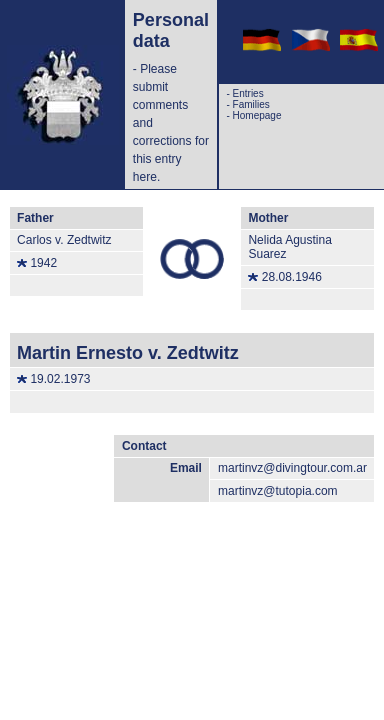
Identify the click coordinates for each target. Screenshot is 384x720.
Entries (248, 93)
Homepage (257, 115)
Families (251, 104)
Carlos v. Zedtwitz (64, 240)
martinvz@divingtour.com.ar (292, 468)
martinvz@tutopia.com (278, 491)
